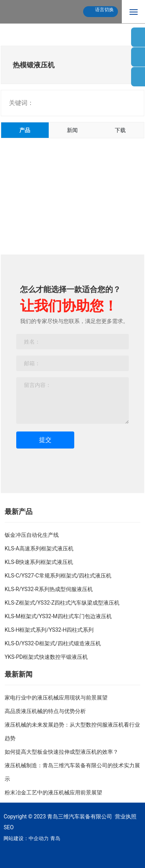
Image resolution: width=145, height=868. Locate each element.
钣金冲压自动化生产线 (32, 535)
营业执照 (126, 816)
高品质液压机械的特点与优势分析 (45, 711)
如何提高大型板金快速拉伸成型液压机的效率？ (61, 752)
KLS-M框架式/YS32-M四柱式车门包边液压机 (58, 616)
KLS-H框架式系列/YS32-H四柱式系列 (49, 630)
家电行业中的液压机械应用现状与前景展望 (56, 698)
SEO (9, 827)
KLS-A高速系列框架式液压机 (39, 548)
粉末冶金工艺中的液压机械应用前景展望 (53, 792)
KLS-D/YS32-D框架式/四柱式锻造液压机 (53, 643)
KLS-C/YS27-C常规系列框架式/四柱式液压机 (58, 576)
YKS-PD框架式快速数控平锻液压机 (46, 657)
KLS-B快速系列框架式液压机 (39, 562)
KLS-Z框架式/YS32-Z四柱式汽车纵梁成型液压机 (62, 603)
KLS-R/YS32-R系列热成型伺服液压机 (49, 589)
